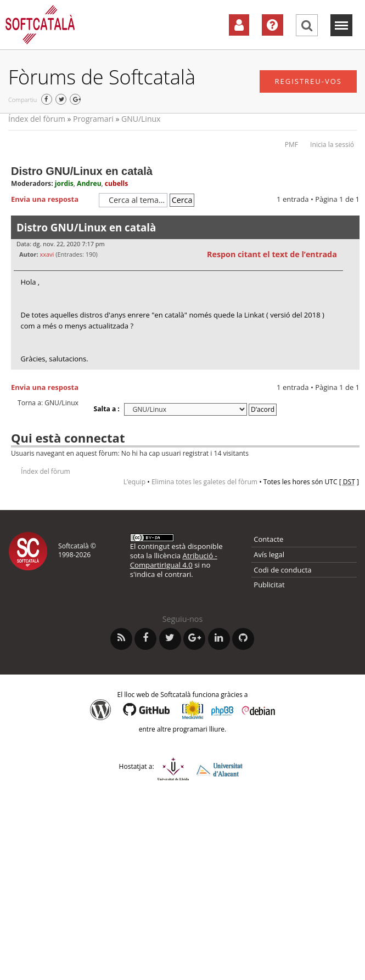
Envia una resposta (52, 200)
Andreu (89, 183)
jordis (64, 183)
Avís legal (269, 554)
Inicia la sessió (332, 145)
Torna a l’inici (351, 376)
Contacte (268, 539)
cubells (116, 183)
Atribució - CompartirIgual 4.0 (174, 560)
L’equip (134, 482)
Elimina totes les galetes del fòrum (204, 482)
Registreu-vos (308, 81)
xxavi (47, 254)
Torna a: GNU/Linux (48, 403)
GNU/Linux (141, 119)
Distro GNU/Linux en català (82, 171)
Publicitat (269, 585)
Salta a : (107, 409)
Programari (93, 119)
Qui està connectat (68, 438)
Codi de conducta (282, 570)
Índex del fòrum (37, 119)
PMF (291, 145)
